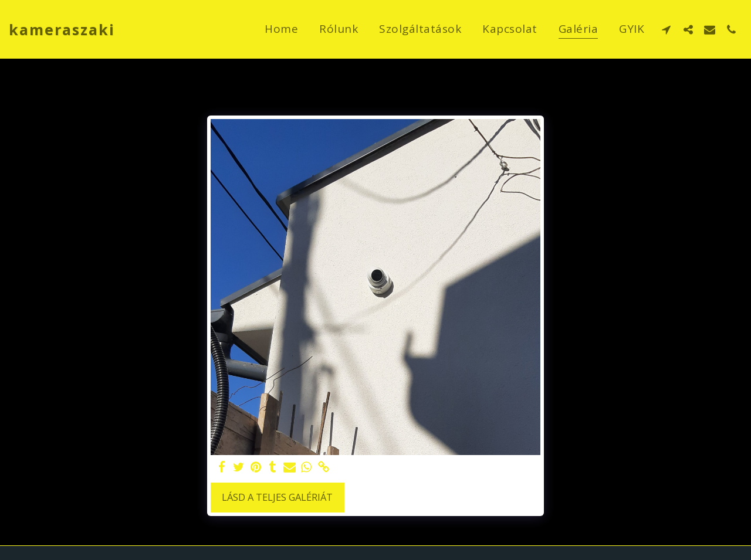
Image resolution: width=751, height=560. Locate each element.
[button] (666, 29)
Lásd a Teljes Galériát (277, 497)
